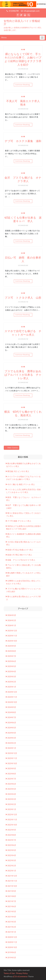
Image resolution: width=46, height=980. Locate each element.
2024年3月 (12, 738)
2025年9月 (12, 646)
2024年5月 (12, 728)
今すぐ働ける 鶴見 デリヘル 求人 (21, 484)
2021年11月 (12, 881)
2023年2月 (12, 804)
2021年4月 (12, 917)
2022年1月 (12, 871)
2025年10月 (12, 641)
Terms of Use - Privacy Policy (16, 973)
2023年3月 (12, 799)
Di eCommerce (20, 977)
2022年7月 (12, 840)
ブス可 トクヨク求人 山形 (23, 298)
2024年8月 (12, 712)
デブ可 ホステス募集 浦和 (23, 141)
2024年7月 (12, 717)
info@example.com (32, 11)
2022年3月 (12, 860)
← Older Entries (12, 448)
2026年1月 (12, 626)
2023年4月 (12, 794)
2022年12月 (12, 815)
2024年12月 (12, 692)
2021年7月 (12, 901)
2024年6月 (12, 723)
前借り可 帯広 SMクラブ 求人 (20, 555)
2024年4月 (12, 733)
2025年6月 (12, 661)
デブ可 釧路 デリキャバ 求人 (19, 521)
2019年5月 (12, 958)
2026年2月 (12, 620)
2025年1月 (12, 687)
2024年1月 (12, 748)
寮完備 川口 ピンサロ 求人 (18, 471)
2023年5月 (12, 789)
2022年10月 (12, 825)
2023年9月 (12, 769)
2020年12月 (12, 937)
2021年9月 (12, 891)
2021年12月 (12, 876)
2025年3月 (12, 677)
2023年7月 (12, 779)
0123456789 (14, 11)
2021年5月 (12, 912)
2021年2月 (12, 927)
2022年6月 (12, 845)
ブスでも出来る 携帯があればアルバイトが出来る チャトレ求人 (23, 375)
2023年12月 (12, 753)
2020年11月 (12, 942)
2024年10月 (12, 702)
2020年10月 (12, 947)
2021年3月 (12, 922)
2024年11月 (12, 697)
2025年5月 (12, 666)
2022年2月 (12, 866)
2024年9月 (12, 707)
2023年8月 (12, 774)
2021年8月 (12, 896)
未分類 (23, 49)
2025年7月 (12, 656)
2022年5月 (12, 850)
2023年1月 (12, 809)
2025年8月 (12, 651)
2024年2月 (12, 743)
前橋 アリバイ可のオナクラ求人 (21, 560)
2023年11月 (12, 758)
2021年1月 (12, 932)
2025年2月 (12, 682)
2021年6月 (12, 907)
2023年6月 (12, 784)
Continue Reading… (23, 85)
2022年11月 (12, 820)
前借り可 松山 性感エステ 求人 (20, 550)
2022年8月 (12, 835)
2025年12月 (12, 631)
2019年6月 (12, 952)
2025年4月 (12, 672)
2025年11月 (12, 636)
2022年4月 (12, 855)
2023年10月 (12, 763)
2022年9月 (12, 830)
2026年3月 (12, 615)
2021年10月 (12, 886)
